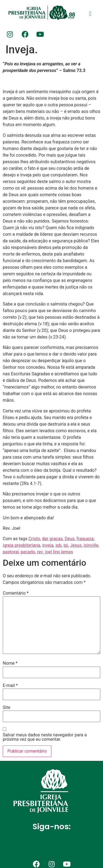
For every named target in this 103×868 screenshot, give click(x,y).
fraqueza (85, 539)
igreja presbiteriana (21, 545)
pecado (28, 552)
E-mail (10, 686)
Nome (10, 663)
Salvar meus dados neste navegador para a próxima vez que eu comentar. (45, 737)
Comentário (16, 593)
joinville (91, 545)
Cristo (34, 539)
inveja (48, 545)
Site (6, 708)
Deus (69, 539)
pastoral (11, 552)
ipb (59, 545)
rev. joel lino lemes (55, 552)
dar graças (52, 539)
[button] (90, 14)
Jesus (76, 545)
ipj (66, 545)
